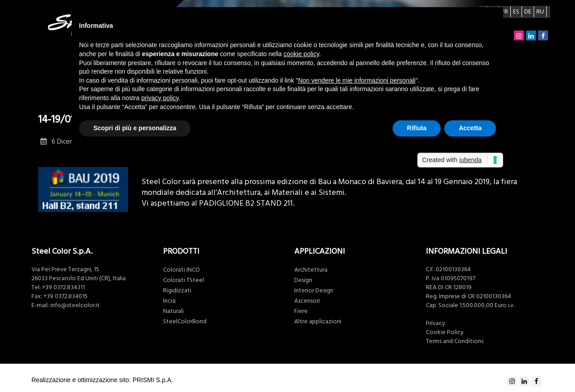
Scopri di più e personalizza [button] (135, 128)
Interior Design (314, 291)
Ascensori (307, 301)
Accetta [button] (470, 128)
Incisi (169, 301)
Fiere (301, 311)
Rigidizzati (177, 291)
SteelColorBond (185, 322)
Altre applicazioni (318, 322)
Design (303, 280)
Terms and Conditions (455, 341)
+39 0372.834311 (64, 287)
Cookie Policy (445, 332)
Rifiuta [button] (417, 128)
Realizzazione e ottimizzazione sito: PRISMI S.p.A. (102, 380)
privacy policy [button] (160, 98)
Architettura (311, 270)
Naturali (173, 311)
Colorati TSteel (184, 280)
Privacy (436, 323)
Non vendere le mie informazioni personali (356, 80)
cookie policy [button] (301, 54)
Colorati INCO (181, 270)
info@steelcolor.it (75, 305)
